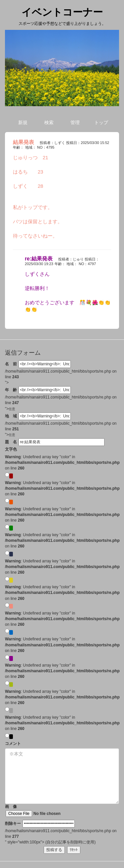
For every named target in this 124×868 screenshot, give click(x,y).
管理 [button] (75, 122)
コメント (13, 744)
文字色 (11, 449)
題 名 (11, 442)
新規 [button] (23, 122)
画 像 (43, 811)
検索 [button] (49, 122)
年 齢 (11, 390)
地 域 (11, 416)
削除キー (13, 824)
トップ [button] (101, 122)
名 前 (11, 364)
